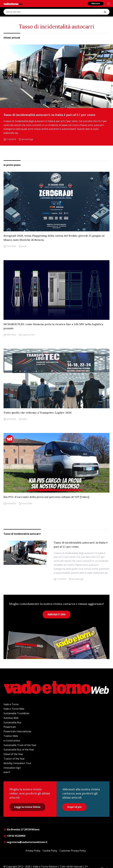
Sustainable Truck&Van (16, 713)
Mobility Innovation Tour (17, 763)
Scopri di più (74, 807)
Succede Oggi (27, 139)
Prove (24, 503)
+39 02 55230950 (14, 836)
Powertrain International (17, 731)
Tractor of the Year (14, 759)
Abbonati (96, 3)
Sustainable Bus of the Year (19, 750)
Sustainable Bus (12, 722)
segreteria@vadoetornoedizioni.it (25, 842)
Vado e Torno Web (14, 709)
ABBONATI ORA (56, 614)
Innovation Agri (12, 768)
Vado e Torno (11, 704)
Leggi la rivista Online (27, 807)
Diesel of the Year (13, 754)
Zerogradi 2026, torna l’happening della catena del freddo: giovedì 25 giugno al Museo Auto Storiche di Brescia (54, 238)
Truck (32, 335)
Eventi (24, 246)
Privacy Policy (33, 851)
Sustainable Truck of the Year (20, 745)
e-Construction (12, 741)
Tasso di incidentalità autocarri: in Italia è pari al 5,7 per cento (49, 115)
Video (30, 503)
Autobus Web (11, 718)
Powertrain (10, 727)
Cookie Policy (50, 851)
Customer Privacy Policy (73, 851)
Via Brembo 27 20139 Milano (21, 829)
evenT (7, 772)
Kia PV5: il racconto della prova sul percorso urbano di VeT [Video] (46, 497)
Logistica (25, 335)
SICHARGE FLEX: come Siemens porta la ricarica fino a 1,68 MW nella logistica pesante (53, 326)
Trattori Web (11, 736)
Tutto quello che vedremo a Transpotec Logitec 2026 (38, 413)
